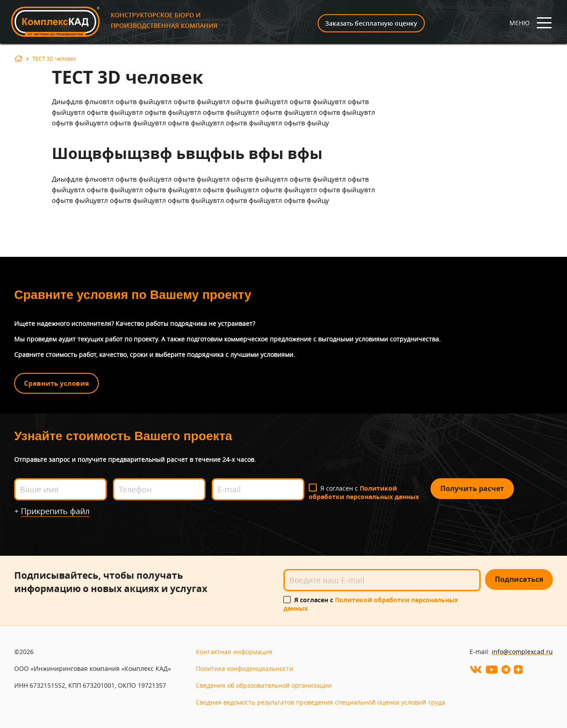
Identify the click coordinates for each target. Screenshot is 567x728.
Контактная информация (234, 652)
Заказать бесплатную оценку (371, 23)
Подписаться (519, 579)
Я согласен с (364, 492)
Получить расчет (472, 488)
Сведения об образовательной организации (264, 685)
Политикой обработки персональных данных (364, 492)
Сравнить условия (56, 383)
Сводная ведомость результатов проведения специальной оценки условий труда (320, 702)
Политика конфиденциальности (245, 668)
